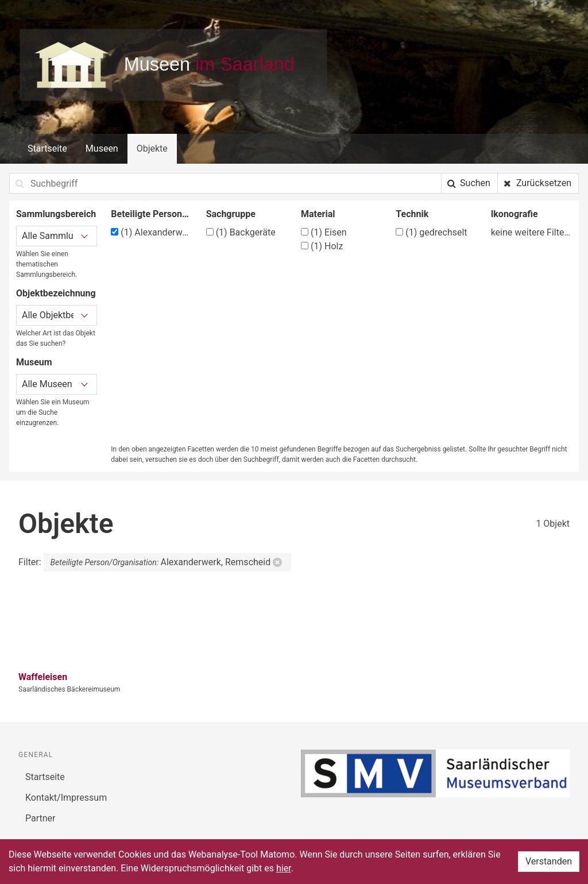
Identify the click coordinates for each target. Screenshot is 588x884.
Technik (412, 214)
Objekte (152, 148)
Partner (40, 818)
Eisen (324, 232)
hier (284, 868)
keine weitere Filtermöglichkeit (531, 232)
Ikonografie (514, 214)
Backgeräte (241, 232)
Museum (34, 362)
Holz (322, 246)
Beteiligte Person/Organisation (151, 214)
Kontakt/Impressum (66, 798)
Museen (102, 148)
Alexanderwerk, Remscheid (151, 232)
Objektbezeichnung (56, 293)
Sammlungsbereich (56, 214)
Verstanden (549, 861)
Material (318, 214)
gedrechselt (431, 232)
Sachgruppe (231, 214)
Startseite (47, 148)
